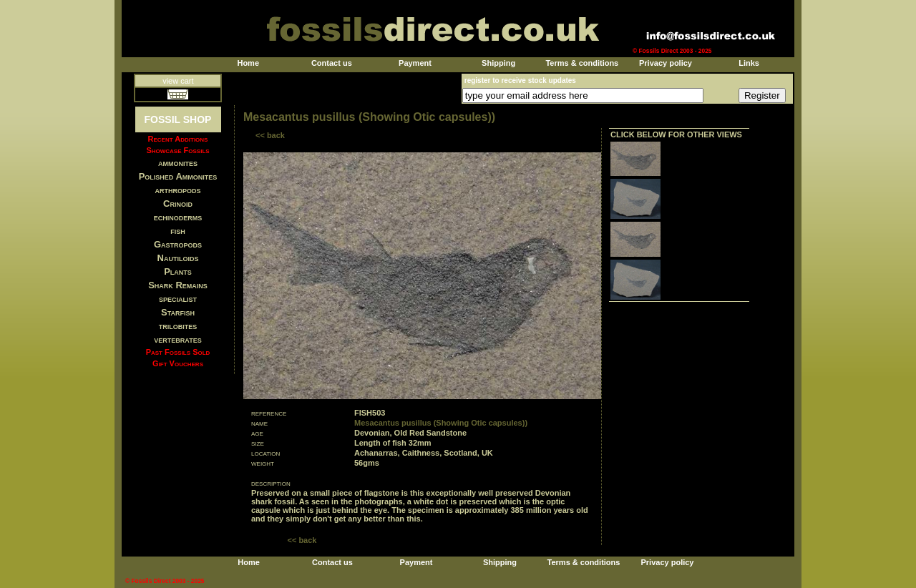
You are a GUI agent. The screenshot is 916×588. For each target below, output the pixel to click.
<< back (270, 135)
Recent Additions (178, 139)
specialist (178, 299)
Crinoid (178, 204)
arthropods (177, 190)
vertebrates (177, 339)
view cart (178, 81)
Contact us (332, 63)
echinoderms (178, 217)
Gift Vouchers (178, 363)
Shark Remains (178, 285)
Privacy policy (666, 63)
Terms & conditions (582, 63)
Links (749, 63)
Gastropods (178, 244)
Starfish (178, 312)
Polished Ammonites (178, 176)
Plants (178, 271)
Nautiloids (178, 258)
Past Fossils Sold (178, 352)
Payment (415, 63)
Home (248, 63)
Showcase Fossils (177, 150)
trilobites (178, 326)
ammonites (178, 163)
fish (178, 231)
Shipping (498, 63)
